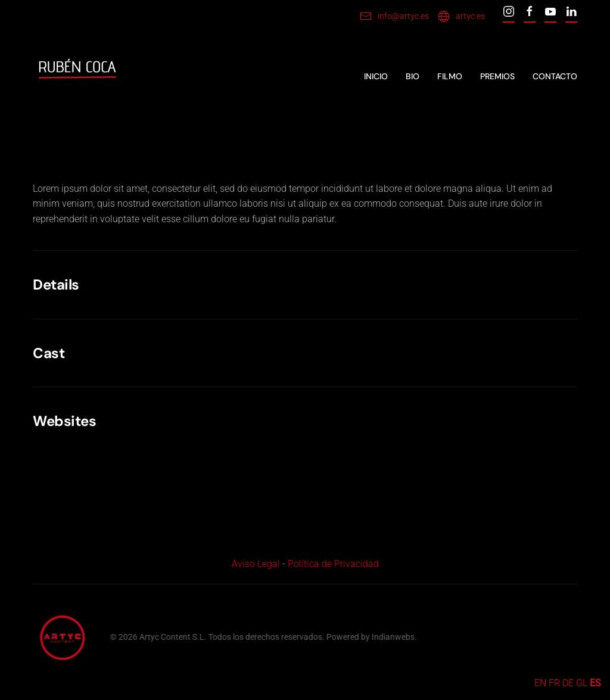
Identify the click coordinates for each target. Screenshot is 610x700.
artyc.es (461, 16)
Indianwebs (392, 637)
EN (540, 683)
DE (568, 683)
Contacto (555, 76)
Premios (497, 76)
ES (595, 683)
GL (582, 683)
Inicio (376, 76)
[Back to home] (77, 77)
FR (554, 683)
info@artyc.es (394, 16)
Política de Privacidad (332, 564)
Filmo (450, 76)
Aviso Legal (254, 564)
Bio (413, 76)
